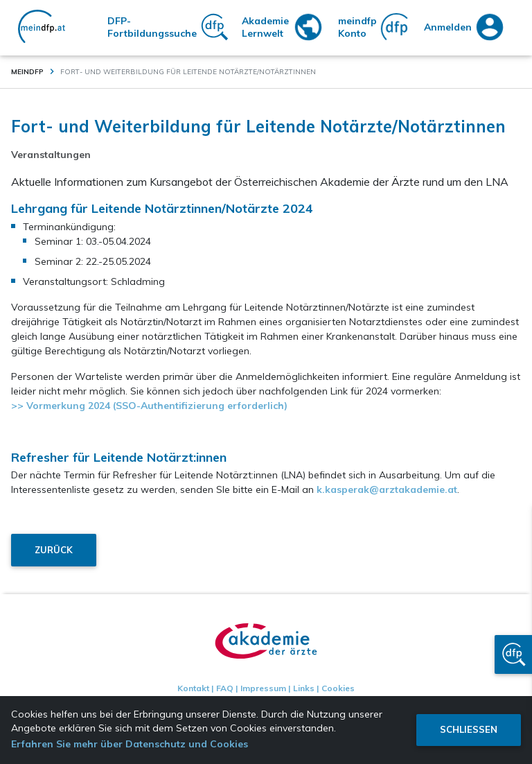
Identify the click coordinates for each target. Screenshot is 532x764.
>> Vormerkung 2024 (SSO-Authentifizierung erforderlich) (149, 406)
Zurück (54, 550)
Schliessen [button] (469, 729)
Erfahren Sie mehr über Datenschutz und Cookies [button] (130, 744)
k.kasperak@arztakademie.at (387, 489)
